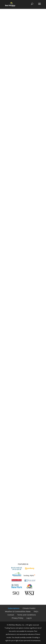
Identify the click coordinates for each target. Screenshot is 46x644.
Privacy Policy (18, 618)
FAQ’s (36, 611)
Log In (29, 618)
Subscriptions (14, 608)
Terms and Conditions (27, 615)
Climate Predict (29, 608)
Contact (11, 615)
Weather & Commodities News (18, 611)
